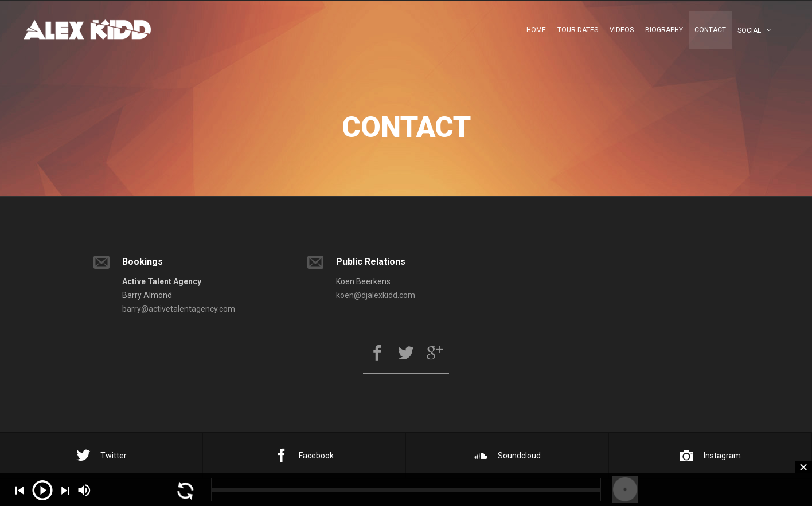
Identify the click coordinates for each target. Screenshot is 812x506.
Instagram (710, 456)
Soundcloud (507, 456)
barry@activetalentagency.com (179, 309)
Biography (664, 30)
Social (749, 30)
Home (536, 30)
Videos (622, 30)
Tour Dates (578, 30)
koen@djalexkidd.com (376, 295)
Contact (710, 30)
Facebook (304, 456)
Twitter (101, 456)
